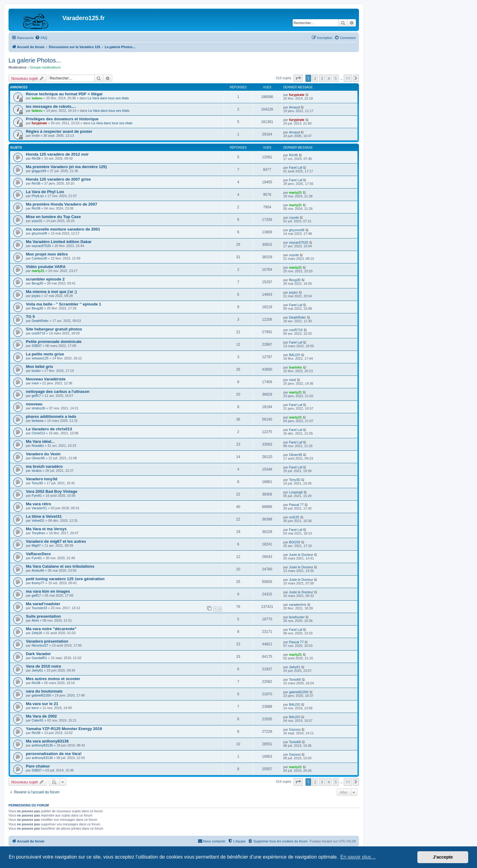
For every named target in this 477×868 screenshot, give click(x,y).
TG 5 (30, 317)
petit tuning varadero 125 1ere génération (65, 579)
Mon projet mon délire (47, 254)
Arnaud (294, 107)
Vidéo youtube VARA (46, 267)
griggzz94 (39, 171)
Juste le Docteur (301, 555)
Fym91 (37, 496)
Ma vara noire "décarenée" (51, 629)
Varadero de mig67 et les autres (56, 541)
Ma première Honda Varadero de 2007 (62, 204)
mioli (35, 383)
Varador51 (39, 508)
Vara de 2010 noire (44, 666)
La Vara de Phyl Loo (45, 192)
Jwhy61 (37, 670)
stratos (37, 471)
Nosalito (38, 446)
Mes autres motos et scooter (53, 679)
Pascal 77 (296, 505)
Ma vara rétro (38, 504)
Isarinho (296, 367)
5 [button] (336, 78)
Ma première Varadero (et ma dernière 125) (66, 167)
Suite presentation (43, 616)
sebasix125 (40, 358)
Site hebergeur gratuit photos (54, 329)
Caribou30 (39, 258)
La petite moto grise (45, 354)
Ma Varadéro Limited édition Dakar (59, 242)
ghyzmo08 (39, 233)
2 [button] (315, 78)
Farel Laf (296, 168)
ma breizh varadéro (44, 466)
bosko (36, 371)
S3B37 (37, 346)
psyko (36, 296)
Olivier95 (38, 458)
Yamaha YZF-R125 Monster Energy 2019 (64, 729)
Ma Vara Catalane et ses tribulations (60, 566)
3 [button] (322, 78)
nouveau (34, 404)
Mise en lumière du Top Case (53, 217)
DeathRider (40, 321)
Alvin (35, 620)
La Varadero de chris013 (49, 429)
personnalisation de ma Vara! (54, 754)
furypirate (297, 95)
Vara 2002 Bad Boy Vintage (52, 491)
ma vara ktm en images (48, 591)
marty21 (295, 192)
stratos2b (38, 408)
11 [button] (348, 78)
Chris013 (38, 433)
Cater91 (38, 720)
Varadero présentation (47, 641)
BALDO (295, 355)
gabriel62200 (41, 695)
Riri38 (36, 158)
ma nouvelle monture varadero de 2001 (63, 229)
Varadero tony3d (42, 479)
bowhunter (297, 617)
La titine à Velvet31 (44, 516)
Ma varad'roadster (43, 604)
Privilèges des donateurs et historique (62, 119)
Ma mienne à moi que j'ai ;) (51, 292)
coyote (294, 217)
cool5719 (38, 333)
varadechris (298, 605)
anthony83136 (42, 745)
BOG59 (295, 542)
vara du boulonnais (44, 691)
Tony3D (37, 483)
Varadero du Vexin (43, 454)
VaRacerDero (38, 554)
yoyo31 (37, 221)
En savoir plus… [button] (358, 857)
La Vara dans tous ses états (108, 98)
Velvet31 (38, 520)
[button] (298, 78)
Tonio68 (295, 679)
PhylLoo (38, 196)
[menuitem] (41, 38)
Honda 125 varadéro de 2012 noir (57, 154)
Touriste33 (39, 608)
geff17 (36, 396)
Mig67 (36, 545)
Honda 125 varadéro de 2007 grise (58, 179)
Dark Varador (38, 654)
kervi (35, 708)
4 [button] (329, 78)
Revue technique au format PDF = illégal (64, 94)
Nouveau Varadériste (46, 379)
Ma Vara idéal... (40, 441)
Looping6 (296, 492)
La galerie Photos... (35, 60)
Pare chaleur (38, 766)
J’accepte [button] (443, 857)
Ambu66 (38, 570)
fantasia (38, 421)
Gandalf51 (39, 658)
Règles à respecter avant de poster (59, 131)
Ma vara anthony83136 (47, 741)
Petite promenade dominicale (54, 342)
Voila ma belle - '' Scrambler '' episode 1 (64, 304)
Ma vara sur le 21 (42, 704)
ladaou (37, 98)
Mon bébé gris (39, 367)
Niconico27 (40, 645)
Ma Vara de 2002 (41, 716)
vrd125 (294, 517)
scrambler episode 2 (45, 279)
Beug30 (37, 283)
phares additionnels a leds (51, 416)
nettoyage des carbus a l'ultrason (58, 392)
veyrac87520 (41, 246)
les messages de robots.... (51, 106)
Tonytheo (38, 533)
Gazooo (295, 729)
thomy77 (38, 583)
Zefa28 (37, 633)
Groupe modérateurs (45, 67)
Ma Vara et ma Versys (46, 529)
